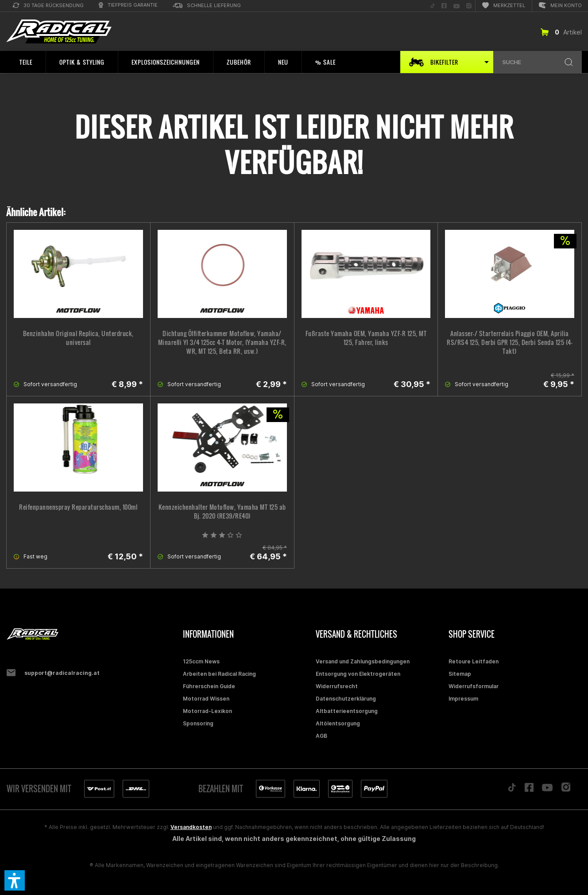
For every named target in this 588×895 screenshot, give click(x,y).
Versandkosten (191, 827)
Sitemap (460, 674)
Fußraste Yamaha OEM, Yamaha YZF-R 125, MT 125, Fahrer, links (366, 338)
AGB (321, 736)
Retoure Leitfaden (474, 661)
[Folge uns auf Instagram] (469, 6)
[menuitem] (48, 6)
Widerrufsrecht (337, 686)
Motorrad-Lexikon (207, 711)
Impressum (463, 699)
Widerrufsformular (474, 686)
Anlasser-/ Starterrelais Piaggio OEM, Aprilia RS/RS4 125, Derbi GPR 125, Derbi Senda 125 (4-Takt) (510, 342)
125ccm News (201, 661)
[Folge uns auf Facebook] (444, 6)
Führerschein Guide (209, 686)
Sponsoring (198, 723)
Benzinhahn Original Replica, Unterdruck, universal (78, 338)
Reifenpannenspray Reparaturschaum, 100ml (78, 507)
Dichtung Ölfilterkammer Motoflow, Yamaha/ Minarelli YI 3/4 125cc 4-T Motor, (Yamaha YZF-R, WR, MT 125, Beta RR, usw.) (222, 342)
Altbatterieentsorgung (347, 711)
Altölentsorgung (338, 723)
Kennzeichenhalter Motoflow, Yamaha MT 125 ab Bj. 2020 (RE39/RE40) (222, 511)
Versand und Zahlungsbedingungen (363, 661)
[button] (15, 880)
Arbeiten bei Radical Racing (219, 674)
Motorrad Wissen (206, 699)
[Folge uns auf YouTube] (456, 6)
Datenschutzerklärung (346, 699)
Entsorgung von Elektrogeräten (358, 674)
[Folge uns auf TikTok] (433, 6)
